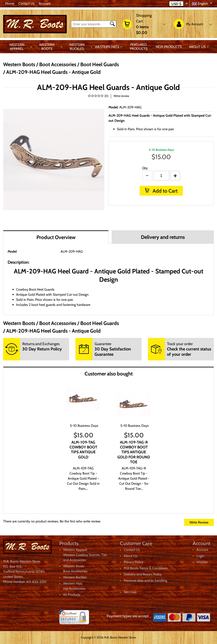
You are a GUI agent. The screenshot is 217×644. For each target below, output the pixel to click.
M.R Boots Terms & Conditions (146, 568)
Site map (130, 592)
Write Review (199, 522)
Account (45, 3)
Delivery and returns (163, 237)
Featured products (139, 47)
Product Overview (56, 237)
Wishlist (202, 562)
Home (10, 3)
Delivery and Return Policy (143, 574)
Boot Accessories (75, 571)
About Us (197, 47)
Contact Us (26, 3)
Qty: (145, 168)
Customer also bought (109, 374)
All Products (72, 595)
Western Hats (107, 47)
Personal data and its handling (145, 580)
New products (169, 47)
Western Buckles (77, 47)
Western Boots (47, 47)
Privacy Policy (134, 562)
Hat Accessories (74, 589)
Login (200, 556)
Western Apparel (17, 47)
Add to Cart (165, 191)
